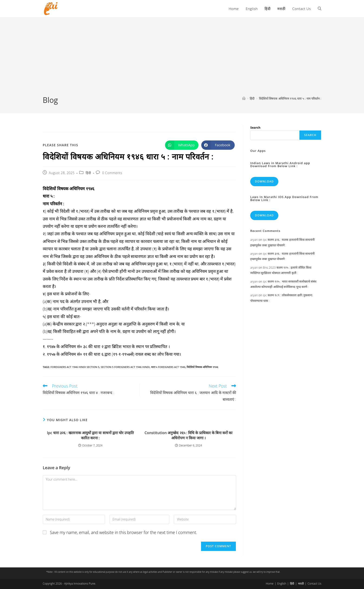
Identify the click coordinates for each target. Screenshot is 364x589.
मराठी (301, 584)
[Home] (244, 98)
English (282, 584)
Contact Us (314, 584)
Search (255, 127)
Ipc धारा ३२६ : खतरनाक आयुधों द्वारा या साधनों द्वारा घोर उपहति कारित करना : (90, 435)
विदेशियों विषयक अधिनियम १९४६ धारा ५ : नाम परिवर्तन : (290, 98)
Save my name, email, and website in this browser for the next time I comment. (124, 532)
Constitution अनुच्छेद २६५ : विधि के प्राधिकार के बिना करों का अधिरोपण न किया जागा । (188, 435)
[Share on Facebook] (218, 145)
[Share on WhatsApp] (182, 145)
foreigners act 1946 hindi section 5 (75, 367)
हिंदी (88, 173)
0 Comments (112, 173)
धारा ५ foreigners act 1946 (168, 367)
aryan (254, 240)
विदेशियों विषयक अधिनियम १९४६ (202, 367)
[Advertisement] (182, 60)
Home (270, 584)
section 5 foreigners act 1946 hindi (125, 367)
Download (264, 181)
